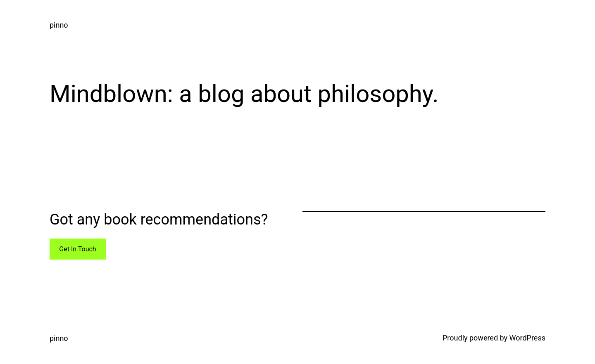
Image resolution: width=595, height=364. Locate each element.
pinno (59, 25)
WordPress (527, 338)
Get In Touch (77, 249)
